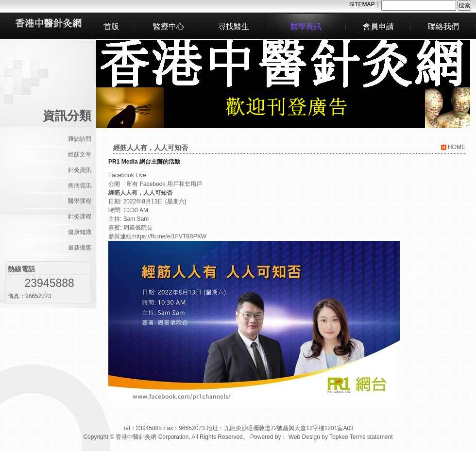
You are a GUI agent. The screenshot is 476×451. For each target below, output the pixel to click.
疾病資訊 (80, 185)
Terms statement (371, 437)
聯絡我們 (443, 26)
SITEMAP (362, 4)
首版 (111, 26)
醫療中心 (169, 26)
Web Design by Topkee (318, 437)
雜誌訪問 (80, 139)
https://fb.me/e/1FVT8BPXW (170, 236)
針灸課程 (80, 217)
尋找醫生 (234, 26)
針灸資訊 (80, 170)
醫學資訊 (306, 26)
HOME (453, 147)
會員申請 (378, 26)
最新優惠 (80, 248)
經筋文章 (80, 154)
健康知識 (80, 232)
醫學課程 (80, 201)
